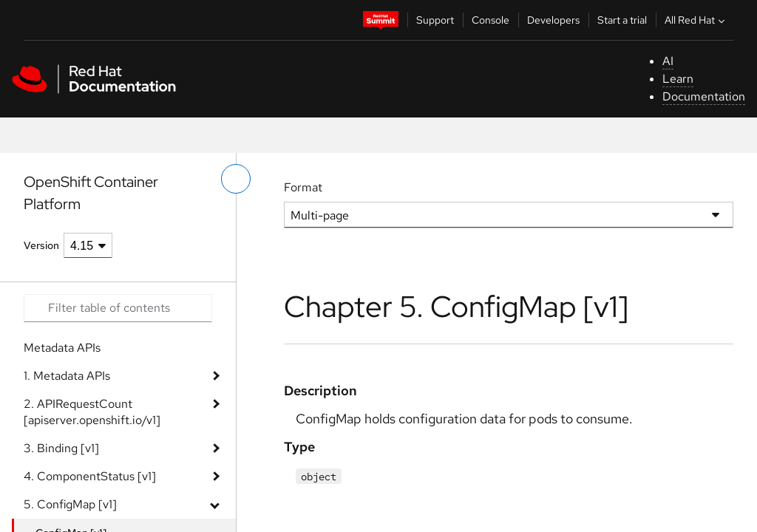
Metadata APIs (62, 348)
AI (668, 61)
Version (41, 245)
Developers (553, 20)
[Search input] (118, 308)
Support (435, 20)
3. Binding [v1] (61, 448)
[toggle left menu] (236, 179)
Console (490, 20)
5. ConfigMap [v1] (70, 504)
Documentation (704, 96)
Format (303, 187)
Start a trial (622, 20)
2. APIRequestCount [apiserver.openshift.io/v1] (92, 412)
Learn (678, 79)
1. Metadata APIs (67, 376)
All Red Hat (696, 20)
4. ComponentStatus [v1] (90, 476)
